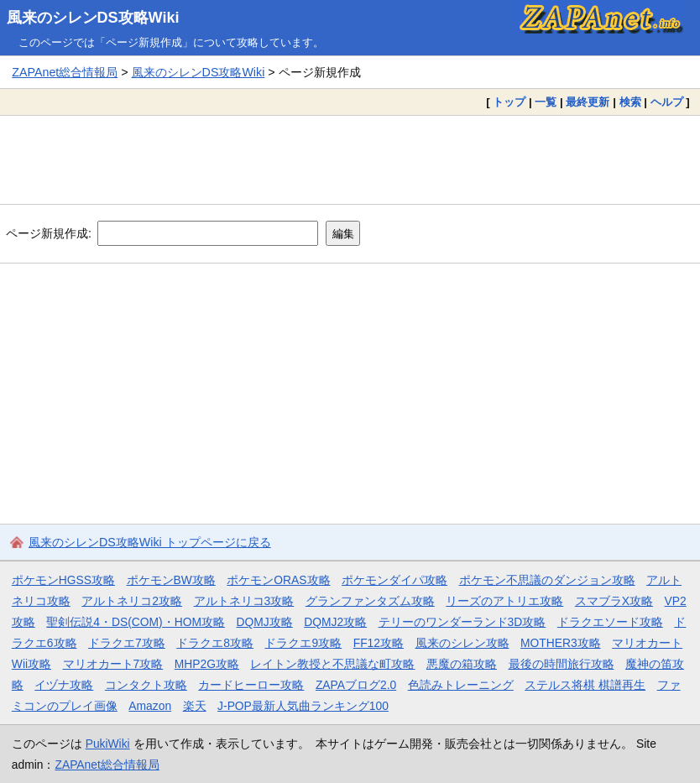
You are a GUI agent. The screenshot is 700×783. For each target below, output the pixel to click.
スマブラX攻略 (614, 601)
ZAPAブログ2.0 (356, 685)
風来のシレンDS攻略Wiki (93, 18)
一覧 (546, 102)
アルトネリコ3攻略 (244, 601)
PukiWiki (108, 744)
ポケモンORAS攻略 (278, 580)
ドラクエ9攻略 (303, 643)
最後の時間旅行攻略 (562, 664)
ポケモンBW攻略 (171, 580)
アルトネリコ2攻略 (132, 601)
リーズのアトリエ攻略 (504, 601)
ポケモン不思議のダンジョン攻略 (547, 580)
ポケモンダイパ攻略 (394, 580)
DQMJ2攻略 (335, 622)
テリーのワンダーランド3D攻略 (462, 622)
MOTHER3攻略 (561, 643)
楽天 (195, 706)
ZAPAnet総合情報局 (65, 72)
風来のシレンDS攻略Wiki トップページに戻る (150, 542)
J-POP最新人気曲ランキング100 (303, 706)
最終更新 (588, 102)
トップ (509, 102)
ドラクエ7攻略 (127, 643)
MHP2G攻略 (207, 664)
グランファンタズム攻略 (370, 601)
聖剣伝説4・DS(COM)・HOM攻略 (136, 622)
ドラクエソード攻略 (610, 622)
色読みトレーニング (461, 685)
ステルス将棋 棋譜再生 (585, 685)
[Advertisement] (350, 159)
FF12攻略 (379, 643)
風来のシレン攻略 (462, 643)
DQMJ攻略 (265, 622)
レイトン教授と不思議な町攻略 (332, 664)
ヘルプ (667, 102)
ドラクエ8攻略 (215, 643)
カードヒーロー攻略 (251, 685)
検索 (630, 102)
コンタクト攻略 (146, 685)
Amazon (150, 706)
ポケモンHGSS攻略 (63, 580)
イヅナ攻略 (64, 685)
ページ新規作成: (49, 233)
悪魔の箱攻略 (462, 664)
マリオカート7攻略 (113, 664)
